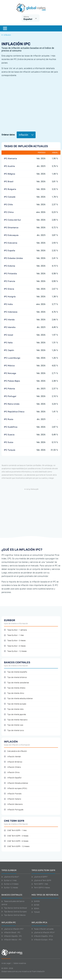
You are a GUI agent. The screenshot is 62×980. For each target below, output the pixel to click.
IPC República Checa (14, 412)
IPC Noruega (10, 373)
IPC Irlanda (9, 320)
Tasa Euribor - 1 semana (15, 630)
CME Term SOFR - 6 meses (16, 841)
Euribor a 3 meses (10, 884)
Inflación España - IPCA (42, 936)
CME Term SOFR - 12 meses (17, 846)
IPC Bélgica (10, 174)
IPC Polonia (10, 389)
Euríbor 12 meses (10, 888)
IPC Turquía (10, 450)
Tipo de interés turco (14, 730)
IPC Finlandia (10, 274)
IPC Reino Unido (12, 404)
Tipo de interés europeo (15, 704)
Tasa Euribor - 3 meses (15, 641)
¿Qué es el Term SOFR (41, 880)
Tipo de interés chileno (15, 688)
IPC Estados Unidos (13, 258)
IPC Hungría (10, 297)
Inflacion (6, 35)
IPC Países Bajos (12, 381)
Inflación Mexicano (13, 804)
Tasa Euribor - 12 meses (15, 651)
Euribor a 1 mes (9, 880)
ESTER (35, 905)
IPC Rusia (9, 419)
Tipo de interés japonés (15, 715)
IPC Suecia (9, 435)
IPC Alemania (10, 158)
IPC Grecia (9, 289)
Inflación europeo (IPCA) (16, 788)
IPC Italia (8, 343)
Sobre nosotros (20, 963)
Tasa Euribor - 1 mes (14, 635)
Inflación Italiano (13, 799)
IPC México (9, 366)
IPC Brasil (9, 182)
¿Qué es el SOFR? (40, 877)
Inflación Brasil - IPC (11, 932)
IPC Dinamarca (11, 228)
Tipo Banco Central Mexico (14, 915)
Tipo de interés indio (14, 709)
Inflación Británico (13, 762)
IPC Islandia (10, 327)
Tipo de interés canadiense (16, 683)
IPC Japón (9, 350)
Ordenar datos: (8, 135)
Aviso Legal (6, 963)
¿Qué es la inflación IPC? (13, 929)
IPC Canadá (10, 197)
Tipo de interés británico (15, 677)
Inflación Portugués (14, 810)
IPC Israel (9, 335)
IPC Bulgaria (10, 189)
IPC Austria (9, 166)
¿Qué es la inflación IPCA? (43, 932)
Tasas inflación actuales (43, 929)
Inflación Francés (13, 794)
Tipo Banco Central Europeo (14, 912)
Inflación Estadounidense (16, 783)
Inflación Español (13, 778)
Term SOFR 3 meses (41, 888)
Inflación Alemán (13, 757)
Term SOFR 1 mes (40, 884)
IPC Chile (8, 205)
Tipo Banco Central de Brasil (14, 908)
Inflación (26, 135)
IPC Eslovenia (11, 243)
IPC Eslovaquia (11, 235)
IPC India (8, 304)
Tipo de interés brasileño (16, 672)
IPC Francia (10, 281)
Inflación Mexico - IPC (12, 940)
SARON (36, 901)
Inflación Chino (12, 772)
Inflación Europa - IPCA (42, 940)
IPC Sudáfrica (11, 427)
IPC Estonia (10, 266)
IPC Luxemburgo (12, 358)
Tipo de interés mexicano (16, 720)
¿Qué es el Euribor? (10, 877)
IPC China (9, 212)
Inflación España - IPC (12, 936)
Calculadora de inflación (15, 751)
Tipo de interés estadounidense (18, 699)
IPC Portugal (10, 396)
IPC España (10, 251)
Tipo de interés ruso (14, 725)
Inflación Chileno (12, 767)
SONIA (35, 908)
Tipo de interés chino (14, 693)
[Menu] (5, 28)
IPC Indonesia (11, 312)
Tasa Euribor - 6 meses (15, 646)
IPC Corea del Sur (12, 220)
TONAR (36, 912)
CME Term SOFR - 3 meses (16, 836)
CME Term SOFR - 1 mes (15, 830)
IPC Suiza (9, 442)
